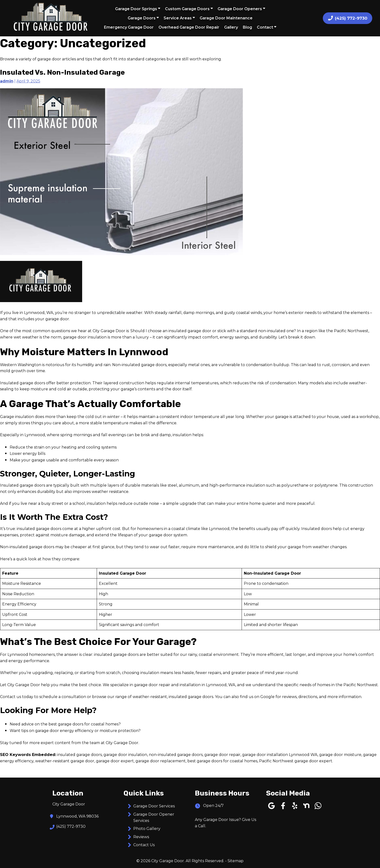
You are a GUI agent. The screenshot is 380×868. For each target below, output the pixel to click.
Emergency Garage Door (129, 27)
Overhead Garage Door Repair (189, 27)
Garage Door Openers (241, 9)
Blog (247, 27)
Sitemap (236, 861)
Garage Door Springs (138, 9)
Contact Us (144, 845)
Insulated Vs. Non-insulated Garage (62, 72)
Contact (267, 27)
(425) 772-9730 (71, 827)
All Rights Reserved (205, 861)
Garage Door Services (154, 806)
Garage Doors (143, 18)
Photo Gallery (147, 829)
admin (7, 81)
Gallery (231, 27)
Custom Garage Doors (189, 9)
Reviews (141, 837)
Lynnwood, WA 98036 (77, 816)
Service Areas (179, 18)
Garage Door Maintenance (226, 18)
